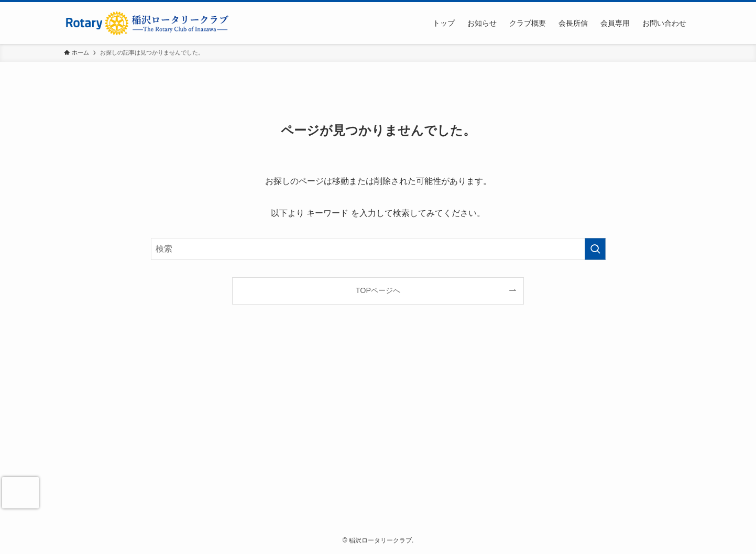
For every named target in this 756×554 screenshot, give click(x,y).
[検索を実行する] (595, 249)
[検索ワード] (378, 249)
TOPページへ (378, 290)
